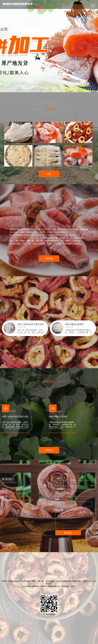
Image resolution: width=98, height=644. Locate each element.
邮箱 (57, 500)
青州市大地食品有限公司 (50, 586)
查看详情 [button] (49, 259)
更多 (49, 174)
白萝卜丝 (40, 581)
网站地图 (65, 586)
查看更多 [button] (49, 450)
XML (73, 586)
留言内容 (59, 510)
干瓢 (33, 581)
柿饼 (28, 581)
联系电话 (60, 489)
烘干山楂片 (50, 581)
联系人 (59, 478)
